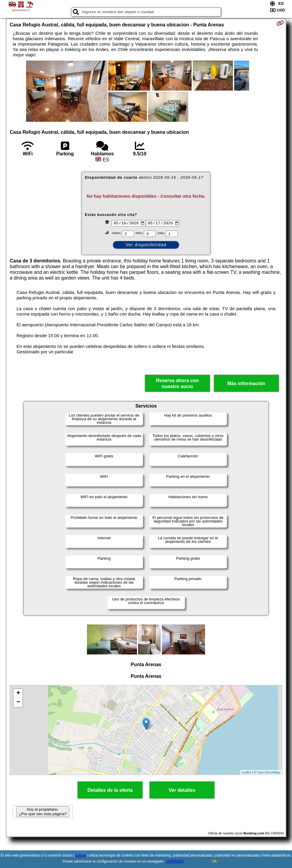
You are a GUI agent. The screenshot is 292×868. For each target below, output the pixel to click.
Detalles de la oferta (110, 790)
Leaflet (246, 772)
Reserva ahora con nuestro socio (177, 383)
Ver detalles (182, 790)
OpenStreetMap (269, 772)
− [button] (18, 702)
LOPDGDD (175, 861)
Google (81, 855)
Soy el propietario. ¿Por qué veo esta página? (43, 812)
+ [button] (18, 693)
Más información (246, 383)
